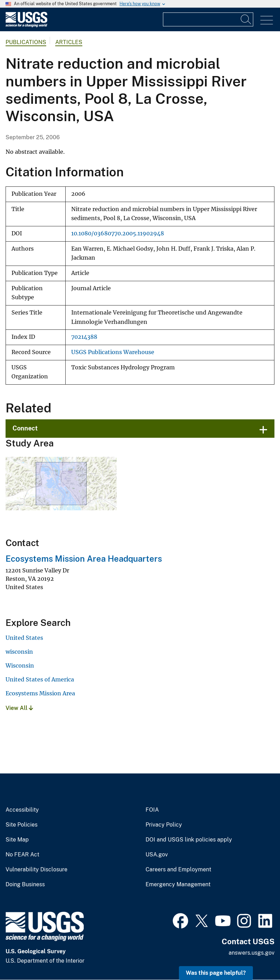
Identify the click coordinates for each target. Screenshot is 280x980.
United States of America (40, 679)
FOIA (152, 810)
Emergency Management (178, 885)
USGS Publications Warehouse (113, 352)
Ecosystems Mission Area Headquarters (84, 559)
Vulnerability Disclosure (36, 870)
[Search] (246, 19)
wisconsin (19, 652)
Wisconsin (20, 665)
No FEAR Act (22, 855)
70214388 (84, 337)
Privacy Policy (164, 825)
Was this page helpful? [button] (216, 973)
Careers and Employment (178, 870)
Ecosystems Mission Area (40, 693)
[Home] (26, 26)
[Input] (208, 19)
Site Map (17, 840)
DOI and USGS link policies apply (189, 840)
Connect (25, 428)
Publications (26, 42)
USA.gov (157, 855)
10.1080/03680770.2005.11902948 (118, 233)
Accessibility (22, 810)
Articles (69, 42)
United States (24, 638)
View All (19, 708)
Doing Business (25, 885)
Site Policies (22, 825)
